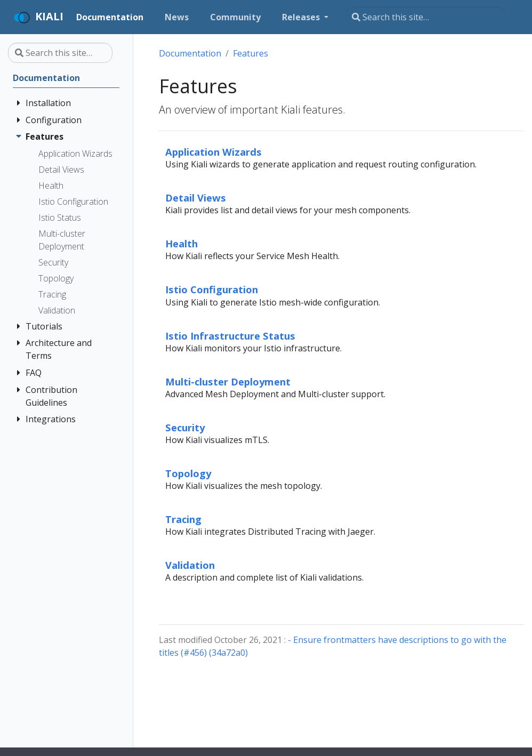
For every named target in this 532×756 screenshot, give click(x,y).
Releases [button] (302, 17)
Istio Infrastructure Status (230, 336)
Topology (188, 473)
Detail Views (196, 198)
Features (251, 53)
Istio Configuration (212, 289)
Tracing (183, 519)
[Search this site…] (426, 17)
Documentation (190, 53)
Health (182, 243)
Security (185, 427)
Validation (190, 565)
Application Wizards (213, 152)
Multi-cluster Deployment (228, 381)
